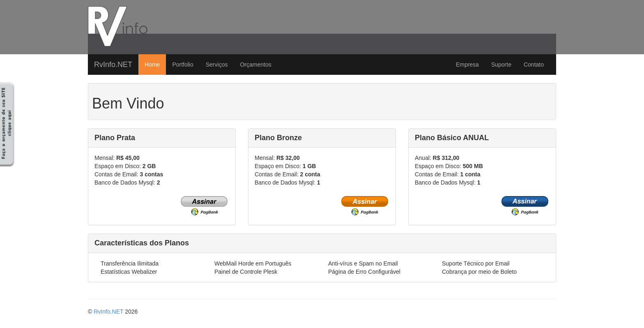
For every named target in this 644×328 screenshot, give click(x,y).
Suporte (501, 65)
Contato (534, 65)
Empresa (467, 65)
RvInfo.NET (113, 65)
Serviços (217, 65)
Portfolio (183, 65)
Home (152, 65)
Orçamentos (255, 65)
